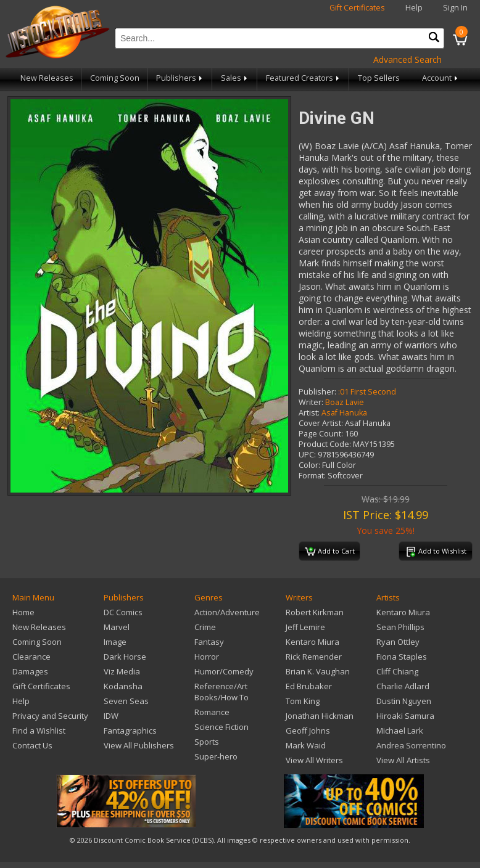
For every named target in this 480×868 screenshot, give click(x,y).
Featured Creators (304, 78)
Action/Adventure (227, 612)
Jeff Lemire (305, 627)
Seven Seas (126, 701)
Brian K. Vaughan (318, 671)
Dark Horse (125, 657)
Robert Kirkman (315, 612)
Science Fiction (221, 727)
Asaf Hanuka (344, 413)
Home (23, 612)
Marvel (117, 627)
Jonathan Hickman (320, 716)
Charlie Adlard (403, 686)
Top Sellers (379, 78)
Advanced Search (408, 59)
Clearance (31, 657)
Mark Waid (306, 745)
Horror (207, 657)
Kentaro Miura (312, 642)
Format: (312, 476)
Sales (235, 78)
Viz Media (122, 671)
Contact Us (32, 745)
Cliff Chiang (397, 671)
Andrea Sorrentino (411, 745)
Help (414, 8)
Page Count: (321, 434)
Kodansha (123, 686)
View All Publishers (139, 745)
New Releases (47, 78)
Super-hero (216, 756)
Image (115, 642)
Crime (205, 627)
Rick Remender (314, 657)
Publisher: (317, 392)
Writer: (311, 402)
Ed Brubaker (309, 686)
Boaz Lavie (345, 402)
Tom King (303, 701)
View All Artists (403, 760)
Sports (207, 742)
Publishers (180, 78)
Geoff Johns (308, 731)
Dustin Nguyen (404, 701)
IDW (111, 716)
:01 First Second (367, 392)
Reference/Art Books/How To (221, 692)
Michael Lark (400, 731)
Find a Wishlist (39, 731)
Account (441, 78)
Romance (212, 712)
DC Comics (123, 612)
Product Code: (325, 444)
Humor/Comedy (224, 671)
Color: (309, 465)
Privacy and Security (50, 716)
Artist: (309, 413)
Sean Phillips (400, 627)
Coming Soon (115, 78)
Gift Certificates (357, 8)
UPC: (307, 455)
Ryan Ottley (398, 642)
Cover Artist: (321, 423)
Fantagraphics (130, 731)
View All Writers (314, 760)
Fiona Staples (402, 657)
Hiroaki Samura (405, 716)
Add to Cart (330, 552)
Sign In (455, 8)
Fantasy (209, 642)
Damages (30, 671)
